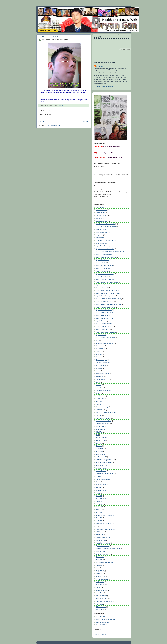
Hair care (99, 443)
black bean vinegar (102, 232)
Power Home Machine (103, 537)
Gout (97, 435)
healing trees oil (101, 457)
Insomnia (99, 476)
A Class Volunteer (101, 210)
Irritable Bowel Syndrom (103, 479)
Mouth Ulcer (100, 501)
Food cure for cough (102, 407)
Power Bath (99, 535)
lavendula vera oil (101, 485)
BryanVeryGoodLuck (102, 622)
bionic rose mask (101, 229)
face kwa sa (99, 388)
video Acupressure (102, 598)
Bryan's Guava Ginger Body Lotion (107, 282)
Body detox (99, 235)
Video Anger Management (104, 601)
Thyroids (98, 587)
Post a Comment (46, 114)
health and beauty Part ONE (105, 460)
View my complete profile (104, 86)
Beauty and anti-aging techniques (106, 227)
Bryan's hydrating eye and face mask (107, 293)
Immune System (101, 471)
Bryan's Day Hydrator (102, 260)
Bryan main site (101, 617)
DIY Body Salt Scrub (102, 374)
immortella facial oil (102, 468)
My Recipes (99, 504)
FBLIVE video (100, 399)
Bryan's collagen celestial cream (106, 257)
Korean (98, 482)
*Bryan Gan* (100, 66)
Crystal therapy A (101, 360)
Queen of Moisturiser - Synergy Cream (108, 549)
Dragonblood (100, 376)
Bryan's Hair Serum (102, 288)
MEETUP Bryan (101, 499)
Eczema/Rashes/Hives (103, 379)
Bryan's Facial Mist (102, 271)
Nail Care (99, 512)
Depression (99, 368)
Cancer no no (100, 346)
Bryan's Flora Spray (102, 277)
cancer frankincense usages (105, 343)
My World (99, 507)
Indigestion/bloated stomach (105, 474)
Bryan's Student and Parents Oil (106, 332)
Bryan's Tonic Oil (101, 335)
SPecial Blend (100, 576)
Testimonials (100, 585)
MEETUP (99, 496)
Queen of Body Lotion (103, 546)
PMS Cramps (100, 532)
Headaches (99, 451)
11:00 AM (61, 106)
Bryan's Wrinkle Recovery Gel (105, 338)
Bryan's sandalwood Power (104, 318)
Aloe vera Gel (100, 218)
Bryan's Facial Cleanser (103, 268)
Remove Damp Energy (103, 554)
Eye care (98, 385)
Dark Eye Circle (101, 365)
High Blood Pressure (102, 465)
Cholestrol (99, 352)
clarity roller (99, 354)
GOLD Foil (99, 432)
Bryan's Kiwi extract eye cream (105, 296)
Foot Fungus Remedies (103, 418)
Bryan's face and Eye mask (104, 265)
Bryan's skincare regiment (104, 324)
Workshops (99, 610)
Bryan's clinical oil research (104, 254)
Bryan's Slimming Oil (102, 329)
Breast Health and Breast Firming (106, 241)
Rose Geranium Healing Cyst (105, 562)
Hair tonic (99, 446)
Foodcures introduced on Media (106, 413)
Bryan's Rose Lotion (102, 315)
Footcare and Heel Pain (103, 421)
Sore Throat (99, 574)
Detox (98, 371)
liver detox (99, 487)
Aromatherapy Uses (102, 221)
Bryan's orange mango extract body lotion (109, 304)
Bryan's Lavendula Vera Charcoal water (108, 299)
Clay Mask (99, 357)
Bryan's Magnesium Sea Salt (105, 302)
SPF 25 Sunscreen (102, 579)
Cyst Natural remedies (103, 363)
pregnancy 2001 (101, 540)
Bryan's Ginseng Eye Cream (105, 279)
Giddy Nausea (100, 429)
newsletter (99, 521)
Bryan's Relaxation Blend (104, 310)
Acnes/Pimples (100, 213)
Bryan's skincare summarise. (105, 326)
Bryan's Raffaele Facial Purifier (105, 307)
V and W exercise (101, 596)
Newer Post (42, 121)
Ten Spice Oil (100, 582)
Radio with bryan (101, 551)
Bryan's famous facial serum (105, 274)
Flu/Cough (99, 404)
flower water (100, 401)
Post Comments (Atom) (54, 125)
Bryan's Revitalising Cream (104, 313)
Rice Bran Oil (100, 557)
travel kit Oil (99, 593)
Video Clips (99, 604)
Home (64, 121)
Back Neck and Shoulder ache (105, 224)
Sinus (97, 568)
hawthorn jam (100, 449)
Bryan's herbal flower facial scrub (106, 290)
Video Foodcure (101, 607)
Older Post (86, 121)
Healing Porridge (101, 454)
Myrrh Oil (99, 510)
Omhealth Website (102, 625)
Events (98, 382)
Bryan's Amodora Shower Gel (105, 249)
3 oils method (100, 207)
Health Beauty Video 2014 (104, 463)
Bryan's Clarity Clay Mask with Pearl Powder (110, 252)
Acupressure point (101, 215)
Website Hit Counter (100, 634)
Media (98, 493)
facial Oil (98, 393)
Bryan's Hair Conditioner (103, 285)
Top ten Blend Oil (101, 590)
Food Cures (99, 410)
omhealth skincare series (104, 524)
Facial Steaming (101, 396)
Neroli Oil (99, 518)
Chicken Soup (100, 349)
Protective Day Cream (103, 543)
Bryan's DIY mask (101, 263)
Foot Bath (99, 415)
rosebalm (99, 565)
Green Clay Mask (101, 437)
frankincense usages (102, 424)
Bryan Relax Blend (102, 246)
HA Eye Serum (100, 440)
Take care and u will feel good (55, 40)
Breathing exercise (102, 243)
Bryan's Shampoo (101, 321)
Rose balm (99, 560)
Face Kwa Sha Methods (103, 390)
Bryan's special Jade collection (105, 619)
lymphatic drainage (102, 490)
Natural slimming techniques (105, 515)
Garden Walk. (100, 426)
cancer (98, 340)
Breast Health (100, 238)
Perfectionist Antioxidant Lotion (105, 529)
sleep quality (100, 571)
